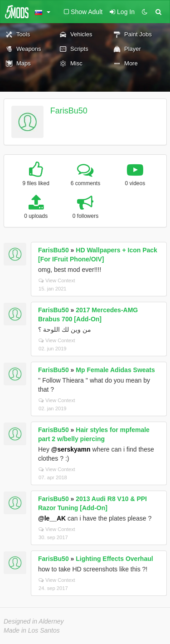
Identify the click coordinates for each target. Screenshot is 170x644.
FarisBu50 (69, 111)
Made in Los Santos (32, 630)
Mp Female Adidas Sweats (115, 370)
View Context (57, 280)
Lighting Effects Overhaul (114, 559)
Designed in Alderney (34, 621)
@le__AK (52, 518)
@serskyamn (71, 449)
